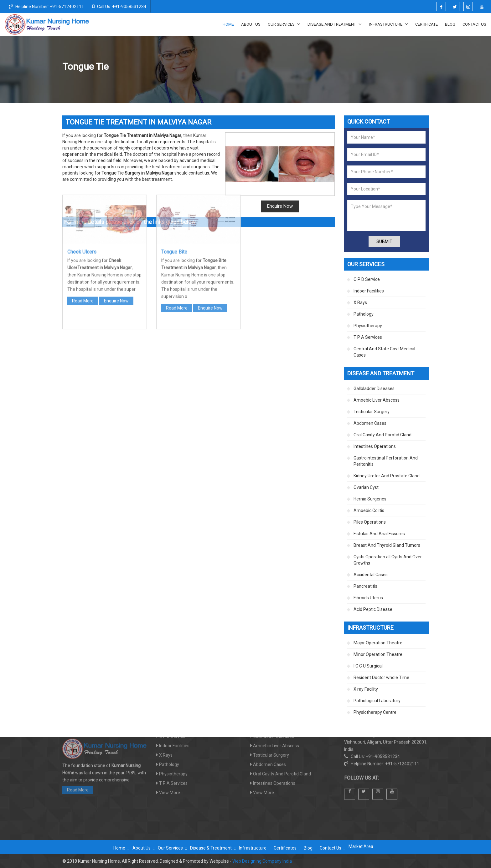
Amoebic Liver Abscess (377, 400)
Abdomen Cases (370, 423)
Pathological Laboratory (377, 701)
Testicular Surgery (372, 412)
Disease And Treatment (335, 24)
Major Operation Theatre (378, 643)
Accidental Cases (371, 575)
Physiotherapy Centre (375, 712)
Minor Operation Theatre (378, 654)
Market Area (361, 846)
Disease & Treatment (211, 848)
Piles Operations (370, 522)
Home (228, 24)
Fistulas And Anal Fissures (379, 534)
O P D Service (367, 279)
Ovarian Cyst (366, 487)
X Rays (360, 302)
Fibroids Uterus (368, 598)
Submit (384, 241)
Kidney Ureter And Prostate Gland (387, 476)
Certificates (285, 848)
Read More (83, 202)
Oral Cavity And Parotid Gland (374, 67)
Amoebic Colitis (369, 510)
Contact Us (474, 24)
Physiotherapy (368, 326)
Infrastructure (388, 24)
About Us (251, 24)
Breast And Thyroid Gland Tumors (387, 545)
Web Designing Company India (262, 861)
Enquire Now (280, 206)
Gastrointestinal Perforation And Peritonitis (386, 461)
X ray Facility (366, 689)
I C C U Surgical (368, 666)
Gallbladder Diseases (374, 388)
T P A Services (368, 337)
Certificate (426, 24)
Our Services (284, 24)
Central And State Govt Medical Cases (384, 352)
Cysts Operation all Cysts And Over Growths (388, 560)
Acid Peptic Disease (373, 609)
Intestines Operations (375, 446)
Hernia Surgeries (370, 499)
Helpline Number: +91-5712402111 (46, 6)
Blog (450, 24)
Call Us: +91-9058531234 (119, 6)
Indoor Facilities (369, 291)
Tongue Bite (174, 153)
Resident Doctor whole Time (381, 678)
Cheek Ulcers (82, 153)
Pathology (364, 314)
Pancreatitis (365, 586)
